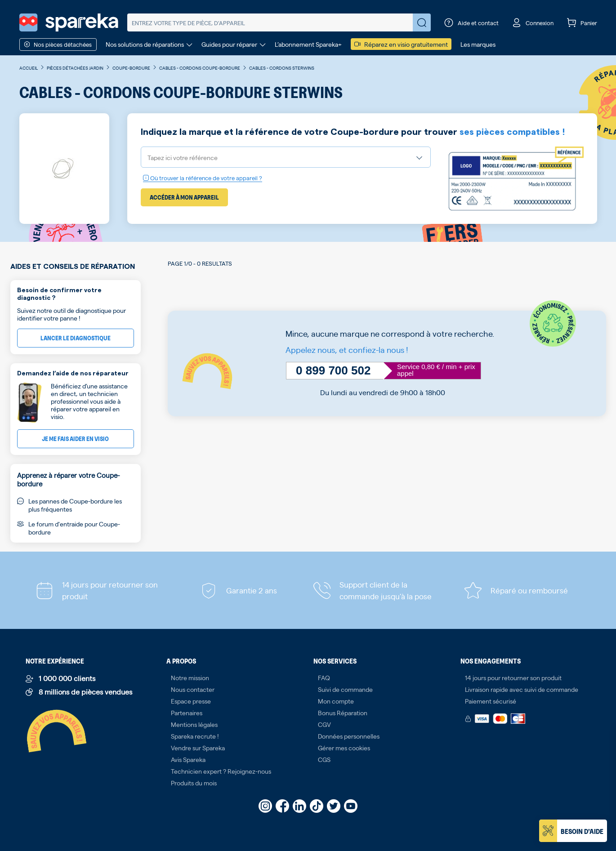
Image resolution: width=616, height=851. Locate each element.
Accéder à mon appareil (184, 197)
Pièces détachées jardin (75, 68)
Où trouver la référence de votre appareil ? (203, 178)
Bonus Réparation (343, 713)
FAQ (324, 677)
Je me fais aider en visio (75, 439)
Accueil (29, 68)
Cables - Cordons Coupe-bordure (200, 68)
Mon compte (336, 701)
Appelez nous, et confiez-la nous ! (347, 350)
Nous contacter (193, 689)
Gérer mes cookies (344, 748)
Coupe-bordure (131, 68)
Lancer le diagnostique (76, 338)
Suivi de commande (345, 689)
